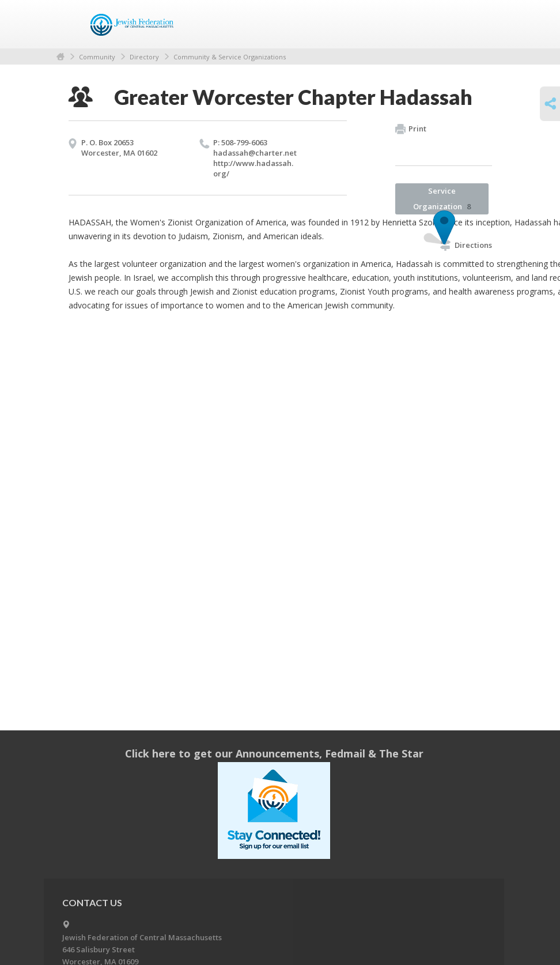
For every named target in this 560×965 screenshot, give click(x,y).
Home (60, 57)
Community (97, 57)
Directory (144, 57)
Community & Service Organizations (230, 57)
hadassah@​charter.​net (255, 153)
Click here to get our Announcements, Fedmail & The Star (274, 753)
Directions (466, 245)
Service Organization (442, 199)
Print (411, 129)
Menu (479, 24)
